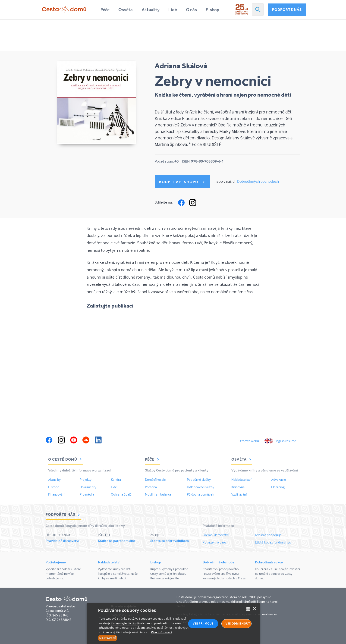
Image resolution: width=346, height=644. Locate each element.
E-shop (212, 10)
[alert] (173, 624)
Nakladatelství (241, 479)
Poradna (151, 487)
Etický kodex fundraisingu (273, 542)
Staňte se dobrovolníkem (170, 541)
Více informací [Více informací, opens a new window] (161, 632)
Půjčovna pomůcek (200, 494)
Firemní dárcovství (216, 535)
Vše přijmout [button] (203, 624)
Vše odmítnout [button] (238, 624)
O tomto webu (249, 441)
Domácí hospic (155, 479)
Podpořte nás (287, 9)
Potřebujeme (56, 562)
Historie (54, 487)
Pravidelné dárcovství (62, 541)
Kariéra (116, 479)
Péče (105, 10)
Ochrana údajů (121, 494)
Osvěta (126, 10)
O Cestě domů (65, 459)
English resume (285, 441)
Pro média (87, 494)
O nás (191, 10)
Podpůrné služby (199, 479)
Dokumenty (88, 487)
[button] (146, 638)
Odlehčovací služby (201, 487)
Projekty (86, 479)
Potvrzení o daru (214, 542)
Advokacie (279, 479)
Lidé (173, 10)
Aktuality (151, 10)
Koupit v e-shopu (179, 182)
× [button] (254, 609)
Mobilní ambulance (158, 494)
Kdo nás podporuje (268, 535)
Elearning (278, 487)
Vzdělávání (239, 494)
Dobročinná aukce (269, 562)
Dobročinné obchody (218, 562)
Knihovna (238, 487)
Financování (57, 494)
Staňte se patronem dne (116, 541)
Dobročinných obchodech (258, 181)
